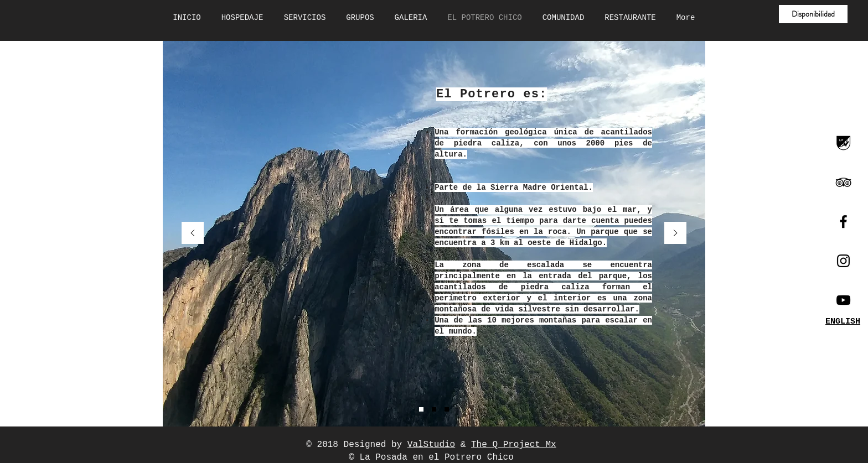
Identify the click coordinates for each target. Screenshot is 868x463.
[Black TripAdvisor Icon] (843, 182)
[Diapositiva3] (447, 409)
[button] (813, 14)
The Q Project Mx (514, 445)
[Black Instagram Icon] (843, 261)
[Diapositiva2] (434, 409)
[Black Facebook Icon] (843, 222)
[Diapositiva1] (421, 409)
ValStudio (431, 445)
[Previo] (193, 234)
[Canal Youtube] (843, 300)
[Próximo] (675, 234)
